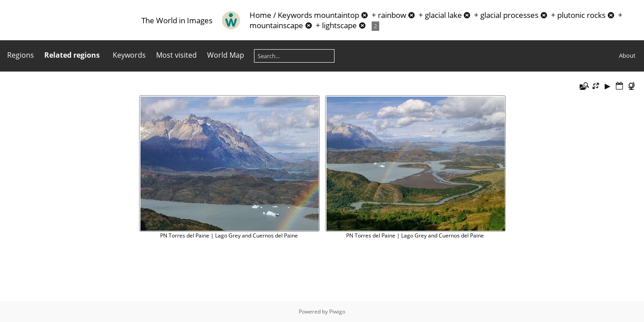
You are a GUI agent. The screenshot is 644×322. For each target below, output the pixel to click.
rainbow (392, 15)
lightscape (339, 25)
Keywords (295, 15)
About (627, 55)
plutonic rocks (581, 15)
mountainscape (276, 25)
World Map (226, 55)
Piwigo (337, 311)
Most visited (176, 55)
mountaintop (337, 15)
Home (261, 15)
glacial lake (443, 15)
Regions (21, 55)
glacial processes (509, 15)
